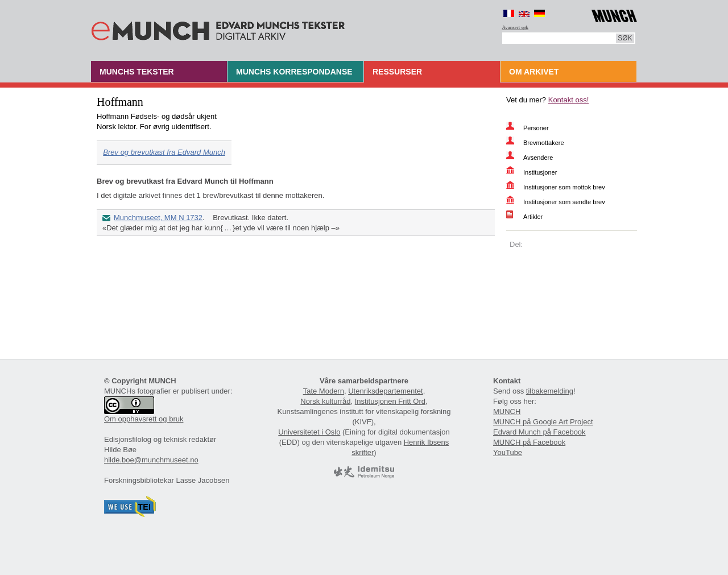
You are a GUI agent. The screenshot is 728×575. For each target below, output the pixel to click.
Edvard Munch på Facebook (539, 432)
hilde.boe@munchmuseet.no (151, 460)
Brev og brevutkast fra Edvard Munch (164, 152)
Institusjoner (540, 172)
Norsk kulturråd (325, 401)
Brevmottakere (544, 143)
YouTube (508, 452)
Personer (536, 128)
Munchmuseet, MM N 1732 (158, 218)
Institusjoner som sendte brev (564, 202)
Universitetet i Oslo (309, 432)
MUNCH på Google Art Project (543, 422)
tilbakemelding (550, 391)
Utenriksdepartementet (386, 391)
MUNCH (507, 411)
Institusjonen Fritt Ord (390, 401)
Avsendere (538, 158)
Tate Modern (324, 391)
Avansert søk (516, 27)
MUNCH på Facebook (529, 442)
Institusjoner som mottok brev (564, 187)
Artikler (533, 217)
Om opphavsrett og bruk (144, 419)
